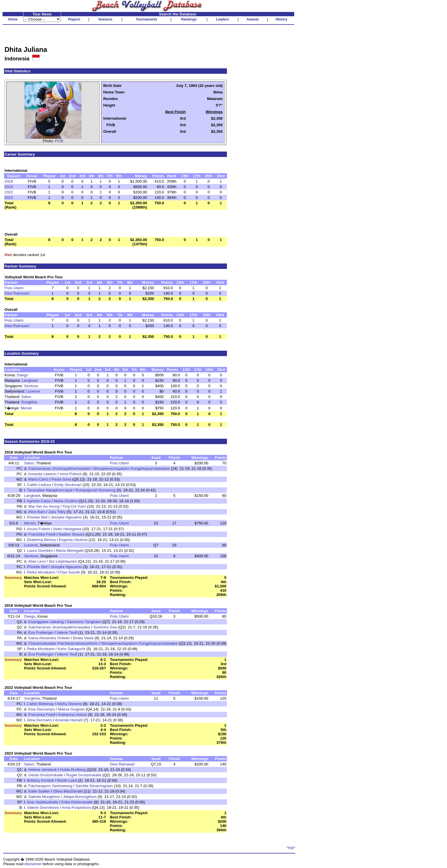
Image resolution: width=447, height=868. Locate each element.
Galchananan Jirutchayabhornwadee (59, 468)
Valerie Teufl (67, 633)
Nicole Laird (67, 780)
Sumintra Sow (105, 627)
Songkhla (29, 402)
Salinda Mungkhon (44, 797)
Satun (26, 397)
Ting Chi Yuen (74, 506)
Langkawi (30, 380)
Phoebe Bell (37, 517)
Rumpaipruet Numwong (96, 490)
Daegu (22, 375)
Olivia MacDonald (68, 791)
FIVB (59, 141)
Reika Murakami (41, 572)
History (282, 19)
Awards (253, 19)
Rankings (189, 19)
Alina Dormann (39, 720)
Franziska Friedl (42, 534)
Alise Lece (37, 561)
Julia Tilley (57, 512)
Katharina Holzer (73, 715)
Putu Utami (14, 288)
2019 (9, 187)
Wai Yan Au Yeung (44, 506)
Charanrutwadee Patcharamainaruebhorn (63, 643)
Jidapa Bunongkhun (80, 797)
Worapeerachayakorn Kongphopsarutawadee (132, 468)
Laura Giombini (40, 551)
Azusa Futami (38, 529)
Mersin (27, 408)
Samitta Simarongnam (94, 786)
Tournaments (146, 19)
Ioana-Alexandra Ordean (49, 638)
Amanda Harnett (69, 720)
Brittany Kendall (40, 780)
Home (13, 19)
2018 (9, 181)
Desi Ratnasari (17, 293)
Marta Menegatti (70, 551)
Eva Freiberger (41, 633)
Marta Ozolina (65, 501)
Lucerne (33, 391)
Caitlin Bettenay (40, 704)
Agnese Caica (39, 501)
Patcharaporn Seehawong (50, 786)
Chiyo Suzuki (69, 572)
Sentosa (31, 386)
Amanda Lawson (42, 474)
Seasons (105, 19)
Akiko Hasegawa (67, 529)
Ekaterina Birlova (41, 540)
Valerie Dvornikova (43, 807)
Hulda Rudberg (73, 770)
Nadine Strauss (71, 534)
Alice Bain (37, 512)
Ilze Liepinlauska (63, 561)
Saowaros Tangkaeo (84, 622)
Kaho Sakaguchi (71, 649)
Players (74, 19)
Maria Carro (38, 479)
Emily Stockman (68, 485)
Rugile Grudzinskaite (84, 775)
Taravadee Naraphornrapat (50, 490)
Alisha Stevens (69, 704)
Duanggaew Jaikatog (46, 622)
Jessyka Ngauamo (66, 517)
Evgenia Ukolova (73, 540)
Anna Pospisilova (76, 807)
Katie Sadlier (39, 791)
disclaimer (33, 864)
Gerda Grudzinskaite (46, 775)
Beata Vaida (83, 638)
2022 (9, 192)
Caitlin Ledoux (39, 485)
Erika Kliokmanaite (77, 802)
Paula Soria (61, 479)
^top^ (291, 848)
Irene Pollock (71, 474)
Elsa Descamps (41, 709)
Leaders (222, 19)
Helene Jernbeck (42, 770)
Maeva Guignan (71, 709)
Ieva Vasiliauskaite (43, 802)
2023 (9, 198)
